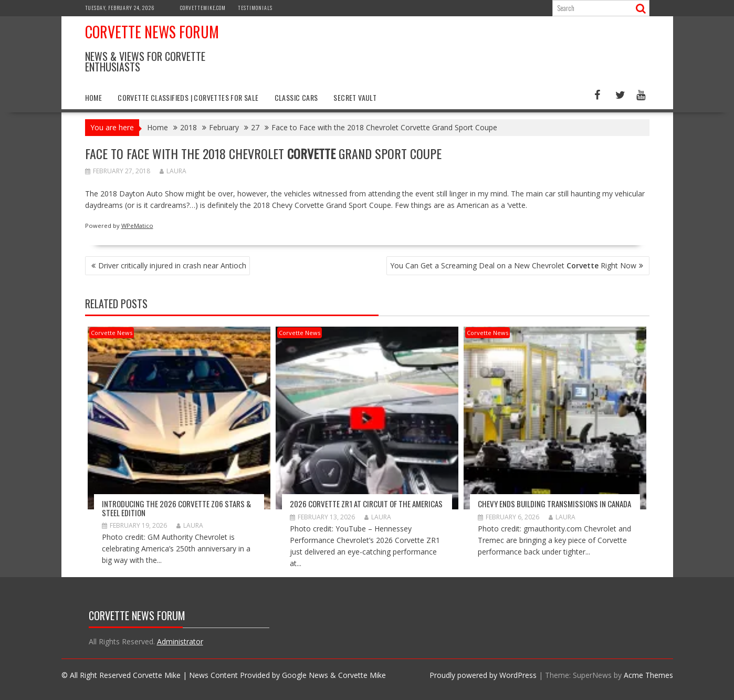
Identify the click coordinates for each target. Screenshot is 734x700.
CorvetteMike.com (203, 8)
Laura (173, 171)
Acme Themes (648, 675)
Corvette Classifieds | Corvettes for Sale (188, 97)
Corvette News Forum (152, 32)
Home (94, 97)
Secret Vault (355, 97)
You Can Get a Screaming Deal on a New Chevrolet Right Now (513, 265)
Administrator (180, 641)
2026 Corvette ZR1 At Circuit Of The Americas (366, 504)
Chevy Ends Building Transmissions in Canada (554, 504)
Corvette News (112, 333)
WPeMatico (137, 226)
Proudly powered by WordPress (483, 675)
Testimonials (255, 8)
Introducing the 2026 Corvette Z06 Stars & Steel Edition (176, 508)
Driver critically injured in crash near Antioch (172, 265)
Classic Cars (296, 97)
